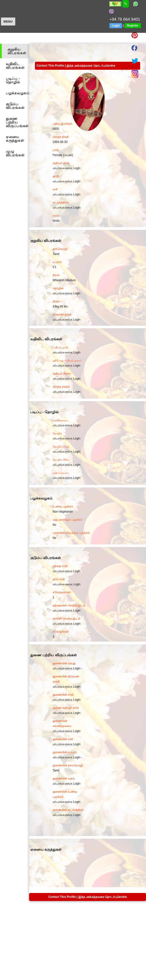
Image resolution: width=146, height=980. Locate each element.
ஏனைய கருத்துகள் (15, 139)
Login (116, 26)
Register (133, 26)
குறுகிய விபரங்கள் (17, 51)
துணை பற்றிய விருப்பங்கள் (17, 122)
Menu (8, 22)
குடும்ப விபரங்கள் (15, 106)
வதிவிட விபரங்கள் (15, 66)
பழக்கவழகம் (17, 93)
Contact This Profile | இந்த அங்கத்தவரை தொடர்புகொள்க (76, 66)
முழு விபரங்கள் (15, 153)
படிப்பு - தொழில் (13, 80)
